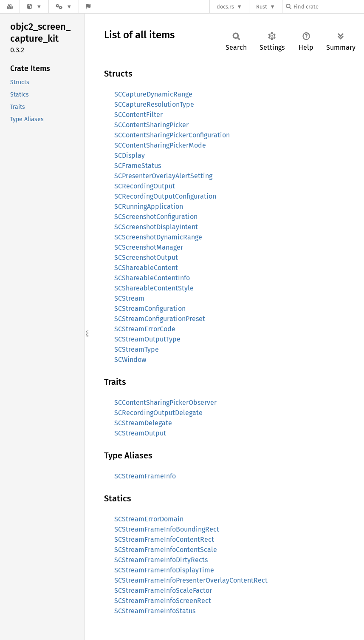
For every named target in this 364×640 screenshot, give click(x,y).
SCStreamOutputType (147, 339)
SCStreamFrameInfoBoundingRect (167, 529)
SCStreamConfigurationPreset (160, 319)
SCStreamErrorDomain (149, 519)
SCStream (129, 298)
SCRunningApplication (149, 206)
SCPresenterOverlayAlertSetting (163, 176)
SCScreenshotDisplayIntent (156, 227)
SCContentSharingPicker (151, 125)
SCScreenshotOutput (146, 257)
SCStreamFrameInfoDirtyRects (161, 560)
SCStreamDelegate (143, 423)
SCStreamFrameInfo (145, 476)
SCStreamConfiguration (150, 309)
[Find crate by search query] (328, 7)
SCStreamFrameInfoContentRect (164, 539)
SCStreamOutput (140, 433)
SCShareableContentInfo (152, 278)
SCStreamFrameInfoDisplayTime (164, 570)
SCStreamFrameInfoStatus (155, 611)
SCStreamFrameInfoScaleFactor (163, 590)
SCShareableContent (146, 268)
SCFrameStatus (138, 166)
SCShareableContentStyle (154, 288)
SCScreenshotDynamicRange (158, 237)
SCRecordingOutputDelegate (158, 413)
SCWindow (130, 360)
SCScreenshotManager (149, 247)
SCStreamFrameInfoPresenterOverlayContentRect (191, 580)
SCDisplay (130, 155)
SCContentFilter (138, 115)
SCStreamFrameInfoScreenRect (163, 601)
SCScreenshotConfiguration (156, 217)
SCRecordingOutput (145, 186)
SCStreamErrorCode (145, 329)
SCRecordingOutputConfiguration (165, 196)
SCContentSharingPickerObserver (165, 402)
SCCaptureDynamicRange (153, 94)
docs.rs (225, 7)
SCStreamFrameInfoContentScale (166, 550)
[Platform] (64, 7)
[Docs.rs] (10, 7)
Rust (262, 7)
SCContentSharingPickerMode (160, 145)
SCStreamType (137, 349)
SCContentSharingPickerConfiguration (172, 135)
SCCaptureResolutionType (154, 104)
